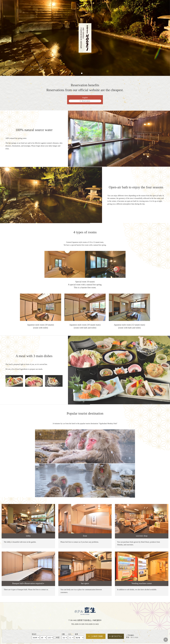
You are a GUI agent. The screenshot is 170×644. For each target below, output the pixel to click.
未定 (58, 637)
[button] (82, 73)
